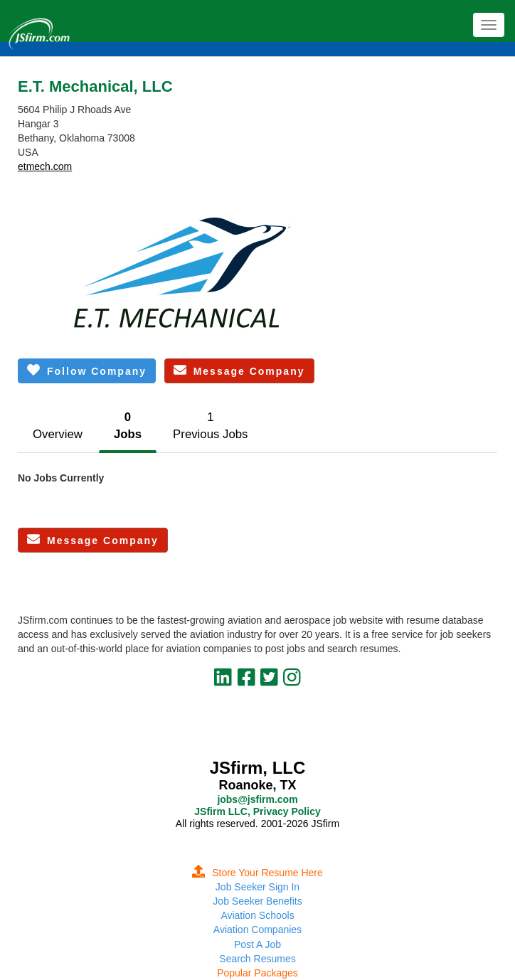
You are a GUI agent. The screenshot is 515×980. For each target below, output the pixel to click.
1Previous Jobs (210, 426)
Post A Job (257, 944)
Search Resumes (257, 959)
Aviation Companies (257, 930)
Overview (58, 434)
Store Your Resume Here (257, 873)
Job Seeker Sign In (257, 887)
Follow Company (87, 370)
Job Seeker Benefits (257, 901)
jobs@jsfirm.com (257, 799)
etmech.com (45, 166)
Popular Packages (257, 973)
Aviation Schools (257, 915)
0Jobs (128, 426)
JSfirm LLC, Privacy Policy (257, 811)
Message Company (239, 370)
